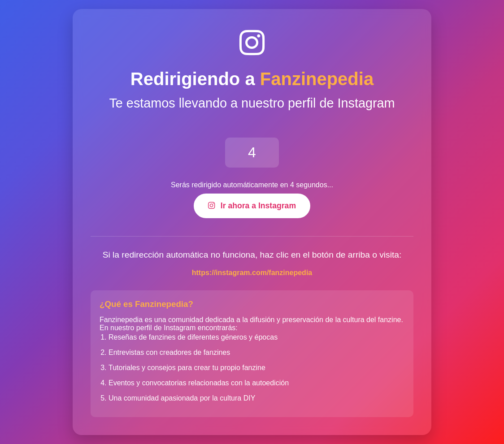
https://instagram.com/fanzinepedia (252, 273)
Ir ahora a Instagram (252, 206)
